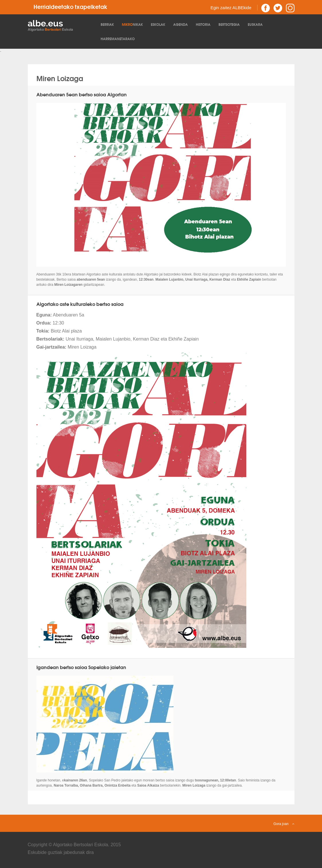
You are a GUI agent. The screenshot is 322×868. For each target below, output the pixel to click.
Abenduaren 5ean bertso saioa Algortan (82, 94)
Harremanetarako (118, 39)
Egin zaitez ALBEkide (231, 8)
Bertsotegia (229, 24)
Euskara (255, 24)
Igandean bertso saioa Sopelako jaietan (81, 667)
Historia (203, 24)
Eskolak (158, 24)
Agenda (180, 24)
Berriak (107, 24)
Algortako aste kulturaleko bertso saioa (80, 304)
